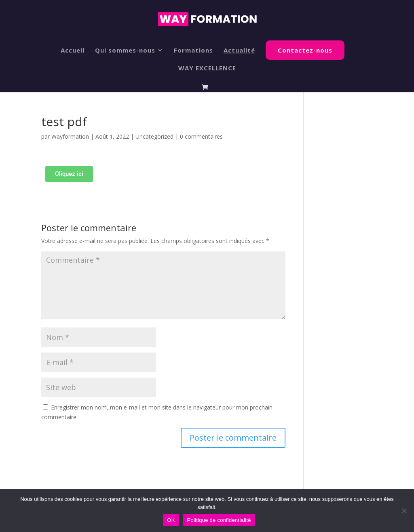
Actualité (239, 51)
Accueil (73, 51)
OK (171, 520)
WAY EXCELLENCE (207, 69)
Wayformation (70, 136)
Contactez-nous (305, 50)
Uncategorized (154, 136)
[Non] (404, 511)
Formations (193, 51)
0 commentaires (201, 136)
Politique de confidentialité (219, 520)
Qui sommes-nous (125, 51)
